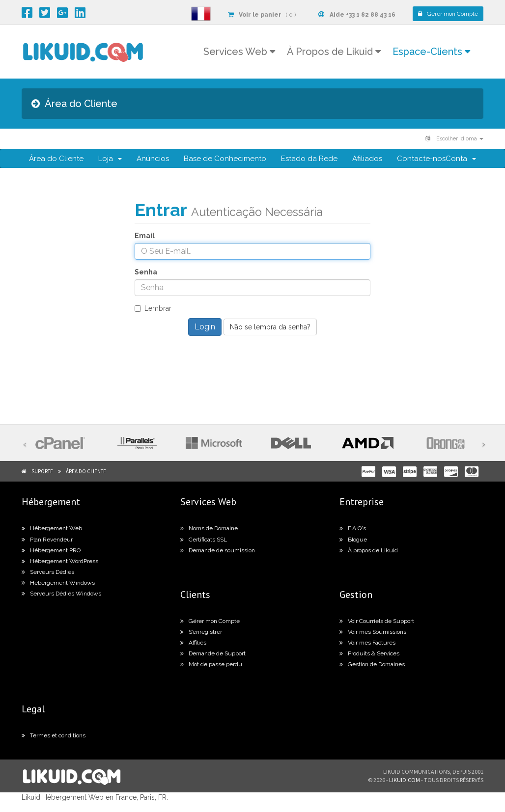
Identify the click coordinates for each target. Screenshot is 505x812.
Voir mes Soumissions (373, 632)
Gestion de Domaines (372, 664)
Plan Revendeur (47, 540)
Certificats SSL (204, 540)
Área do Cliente (56, 159)
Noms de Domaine (209, 528)
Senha (146, 272)
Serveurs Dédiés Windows (61, 594)
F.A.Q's (353, 528)
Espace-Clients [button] (431, 52)
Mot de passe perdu (211, 664)
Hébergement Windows (58, 583)
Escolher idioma (454, 139)
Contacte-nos (421, 159)
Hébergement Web (52, 528)
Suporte (42, 471)
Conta (461, 159)
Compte (448, 14)
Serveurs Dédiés (48, 572)
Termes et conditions (54, 735)
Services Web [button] (239, 52)
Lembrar (153, 308)
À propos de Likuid (369, 550)
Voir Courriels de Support (377, 621)
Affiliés (193, 643)
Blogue (353, 540)
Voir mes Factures (367, 643)
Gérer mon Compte (210, 621)
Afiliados (367, 159)
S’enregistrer (201, 632)
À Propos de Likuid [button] (334, 52)
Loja (110, 159)
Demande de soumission (218, 550)
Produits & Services (369, 653)
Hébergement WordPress (60, 561)
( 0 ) (262, 15)
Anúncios (153, 159)
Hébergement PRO (51, 550)
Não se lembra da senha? (270, 327)
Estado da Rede (309, 159)
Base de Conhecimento (225, 159)
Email (145, 236)
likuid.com (405, 780)
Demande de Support (213, 653)
